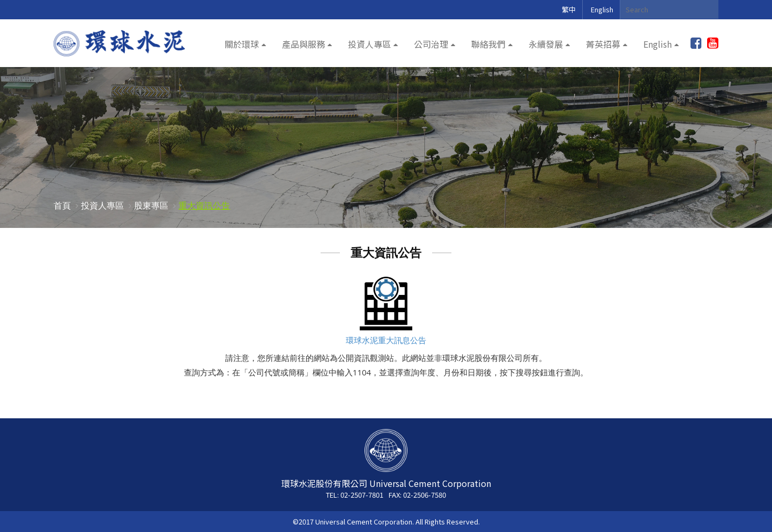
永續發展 (546, 44)
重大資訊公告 (204, 205)
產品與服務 (303, 44)
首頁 (62, 205)
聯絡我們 (488, 44)
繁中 (569, 9)
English (602, 9)
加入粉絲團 (696, 43)
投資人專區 (369, 44)
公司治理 (431, 44)
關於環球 (242, 44)
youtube (713, 43)
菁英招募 (603, 44)
